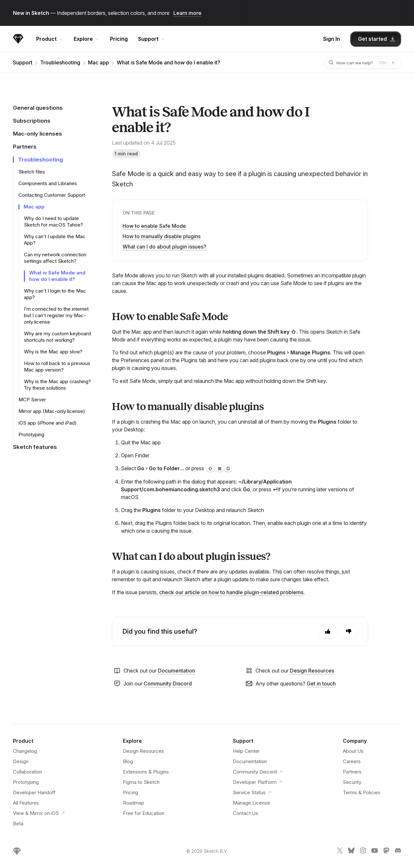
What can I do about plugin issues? (164, 247)
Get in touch (321, 684)
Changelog (25, 751)
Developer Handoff (34, 792)
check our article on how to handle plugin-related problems (231, 592)
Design (21, 761)
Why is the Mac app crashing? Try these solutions (57, 385)
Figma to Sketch (141, 782)
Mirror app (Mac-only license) (52, 411)
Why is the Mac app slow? (53, 352)
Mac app (98, 62)
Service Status (253, 793)
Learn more (187, 13)
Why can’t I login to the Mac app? (55, 294)
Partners (352, 772)
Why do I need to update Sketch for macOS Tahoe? (54, 222)
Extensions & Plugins (146, 772)
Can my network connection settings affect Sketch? (55, 258)
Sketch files (32, 172)
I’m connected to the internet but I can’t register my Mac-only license (56, 315)
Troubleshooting (60, 62)
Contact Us (245, 813)
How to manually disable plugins (162, 236)
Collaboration (27, 772)
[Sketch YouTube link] (375, 852)
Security (352, 782)
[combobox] (357, 62)
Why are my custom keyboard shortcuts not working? (57, 337)
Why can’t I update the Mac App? (55, 240)
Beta (18, 823)
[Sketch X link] (340, 852)
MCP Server (32, 400)
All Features (26, 803)
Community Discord (168, 684)
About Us (353, 751)
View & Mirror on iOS (40, 813)
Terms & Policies (362, 792)
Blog (128, 761)
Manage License (251, 803)
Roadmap (134, 803)
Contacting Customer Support (52, 195)
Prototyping (31, 434)
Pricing (119, 39)
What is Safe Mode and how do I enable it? (169, 62)
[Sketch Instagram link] (363, 852)
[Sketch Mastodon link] (386, 852)
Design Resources (312, 671)
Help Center (246, 751)
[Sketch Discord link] (398, 852)
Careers (352, 761)
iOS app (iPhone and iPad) (48, 423)
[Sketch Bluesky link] (351, 852)
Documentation (176, 671)
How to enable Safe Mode (154, 226)
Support (23, 62)
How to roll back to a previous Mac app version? (57, 367)
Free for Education (144, 813)
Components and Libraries (48, 183)
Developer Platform (259, 782)
